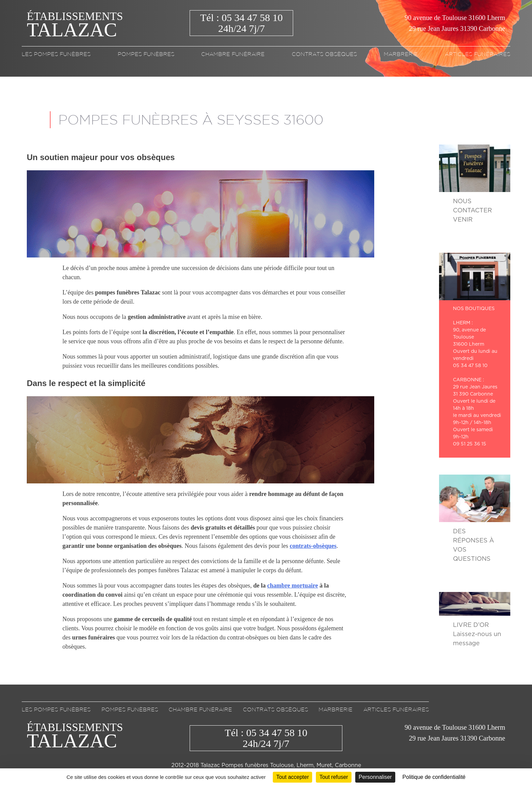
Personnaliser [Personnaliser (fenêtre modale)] (375, 777)
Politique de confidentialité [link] (434, 777)
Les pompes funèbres (56, 54)
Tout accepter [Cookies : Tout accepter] (292, 777)
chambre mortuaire (292, 586)
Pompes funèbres (146, 54)
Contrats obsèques (324, 54)
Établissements (75, 23)
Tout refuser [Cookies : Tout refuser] (334, 777)
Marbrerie (401, 54)
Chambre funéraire (233, 54)
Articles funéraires (478, 54)
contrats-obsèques (313, 546)
